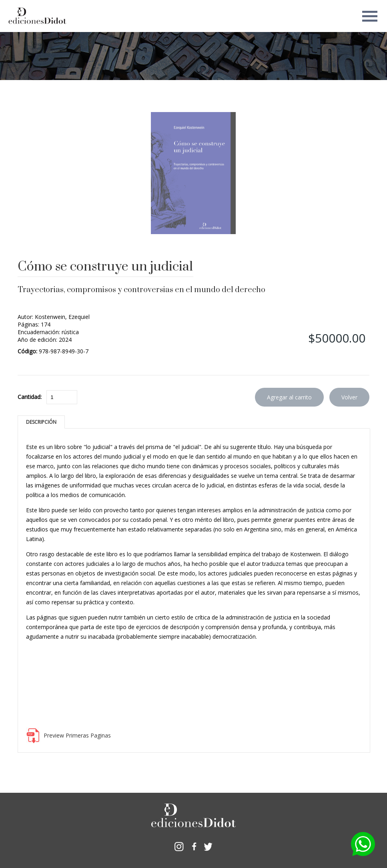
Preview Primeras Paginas (77, 735)
